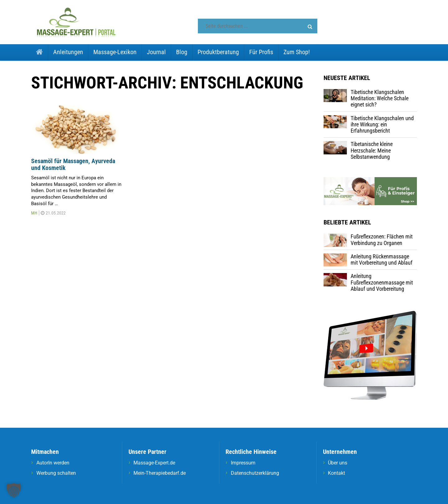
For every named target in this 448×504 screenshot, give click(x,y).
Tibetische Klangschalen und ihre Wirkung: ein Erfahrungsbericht (382, 125)
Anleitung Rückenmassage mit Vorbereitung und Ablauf (382, 259)
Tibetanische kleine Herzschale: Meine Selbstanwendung (372, 150)
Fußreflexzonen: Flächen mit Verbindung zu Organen (382, 240)
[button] (310, 27)
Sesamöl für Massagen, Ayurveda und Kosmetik (73, 165)
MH (34, 213)
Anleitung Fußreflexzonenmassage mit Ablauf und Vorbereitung (382, 282)
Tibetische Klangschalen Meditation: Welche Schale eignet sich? (380, 98)
